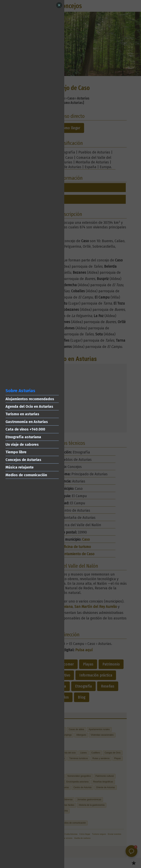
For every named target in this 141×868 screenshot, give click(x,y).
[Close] (59, 5)
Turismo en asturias (22, 414)
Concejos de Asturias (23, 460)
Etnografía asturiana (23, 437)
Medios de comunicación (26, 475)
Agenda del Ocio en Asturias (29, 406)
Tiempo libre (16, 452)
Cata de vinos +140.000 (25, 429)
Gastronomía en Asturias (27, 422)
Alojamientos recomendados (30, 399)
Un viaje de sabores (22, 444)
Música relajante (20, 467)
